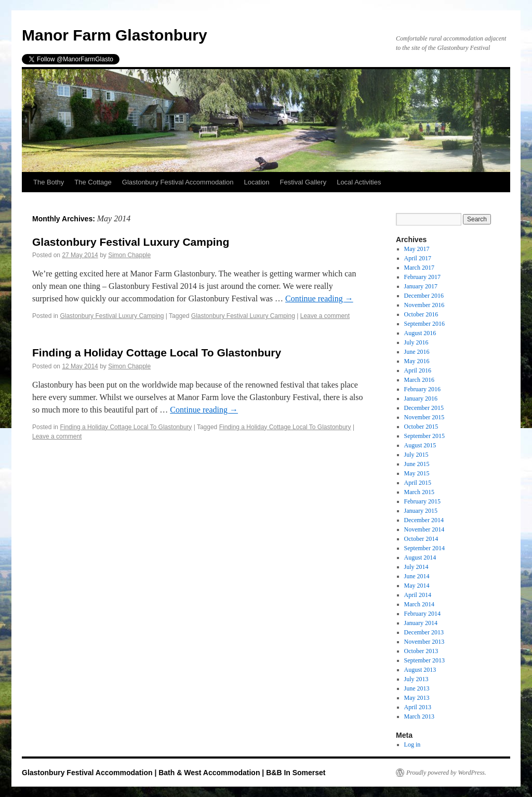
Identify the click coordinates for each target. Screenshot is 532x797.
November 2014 (424, 529)
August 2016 (420, 333)
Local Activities (359, 182)
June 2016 (417, 352)
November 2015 (424, 417)
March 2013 (419, 716)
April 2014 (418, 595)
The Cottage (93, 182)
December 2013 (424, 632)
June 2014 (417, 576)
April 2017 (418, 258)
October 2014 (421, 539)
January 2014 (421, 623)
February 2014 (422, 614)
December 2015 (424, 408)
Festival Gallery (303, 182)
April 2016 (418, 370)
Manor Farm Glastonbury (115, 35)
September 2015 (424, 436)
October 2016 (421, 314)
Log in (413, 745)
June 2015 (417, 464)
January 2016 (421, 398)
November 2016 (424, 305)
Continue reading (319, 298)
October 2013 (421, 651)
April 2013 (418, 707)
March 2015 (419, 492)
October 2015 (421, 427)
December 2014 (424, 520)
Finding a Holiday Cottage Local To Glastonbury (157, 353)
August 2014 (420, 557)
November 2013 (424, 642)
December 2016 (424, 296)
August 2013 (420, 670)
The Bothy (49, 182)
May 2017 (417, 249)
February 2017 (422, 277)
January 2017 (421, 286)
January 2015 (421, 511)
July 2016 (416, 342)
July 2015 (416, 455)
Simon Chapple (129, 255)
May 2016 (417, 361)
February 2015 (422, 501)
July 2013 (416, 679)
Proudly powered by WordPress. (446, 773)
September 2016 (424, 324)
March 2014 (419, 604)
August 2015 (420, 445)
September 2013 (424, 660)
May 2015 (417, 473)
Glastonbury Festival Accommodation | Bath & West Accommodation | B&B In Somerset (174, 773)
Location (256, 182)
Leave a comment (325, 316)
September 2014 (424, 548)
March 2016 (419, 380)
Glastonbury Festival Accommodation (178, 182)
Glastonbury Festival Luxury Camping (131, 242)
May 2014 (417, 586)
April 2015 (418, 483)
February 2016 (422, 389)
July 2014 (416, 567)
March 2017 (419, 268)
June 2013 (417, 688)
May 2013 (417, 698)
